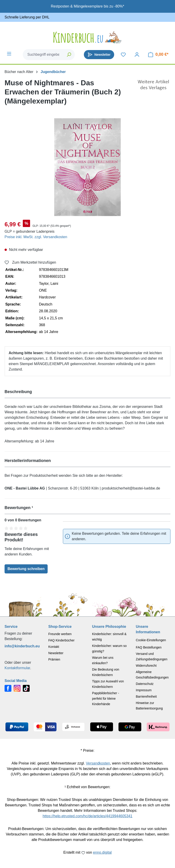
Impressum (144, 690)
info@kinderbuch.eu (22, 646)
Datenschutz (145, 684)
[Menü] (9, 54)
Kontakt (54, 647)
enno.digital (102, 852)
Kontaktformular (17, 668)
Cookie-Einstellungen (151, 640)
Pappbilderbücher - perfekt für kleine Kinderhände (106, 699)
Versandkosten (98, 763)
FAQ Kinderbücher (61, 640)
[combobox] (43, 55)
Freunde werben (60, 634)
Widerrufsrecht (146, 666)
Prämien (54, 659)
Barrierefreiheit (146, 696)
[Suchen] (69, 55)
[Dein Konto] (137, 55)
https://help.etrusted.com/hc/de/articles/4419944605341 (87, 816)
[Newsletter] (99, 55)
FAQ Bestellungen (149, 647)
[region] (87, 167)
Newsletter (56, 653)
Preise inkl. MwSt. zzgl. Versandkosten (36, 237)
